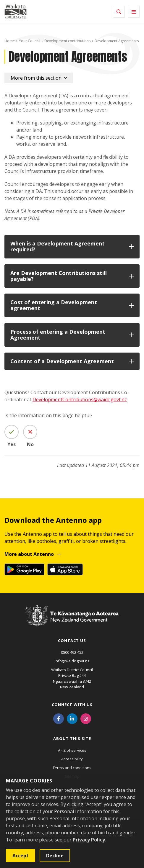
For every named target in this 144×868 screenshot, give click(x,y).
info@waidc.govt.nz (72, 661)
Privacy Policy (89, 840)
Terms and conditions (72, 768)
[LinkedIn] (72, 718)
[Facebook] (59, 718)
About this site (72, 738)
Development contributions (67, 41)
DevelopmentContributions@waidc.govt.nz (80, 399)
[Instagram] (86, 718)
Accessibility (72, 759)
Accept (21, 856)
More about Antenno (29, 554)
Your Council (30, 41)
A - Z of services (72, 750)
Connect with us (72, 705)
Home (10, 41)
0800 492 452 (72, 652)
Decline (55, 856)
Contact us (72, 641)
